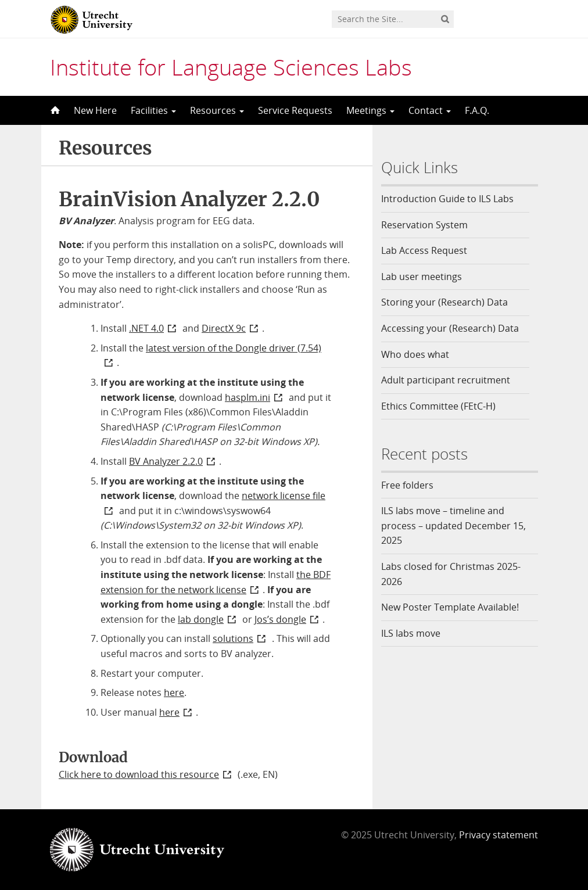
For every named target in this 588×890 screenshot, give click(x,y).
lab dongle (201, 619)
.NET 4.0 (146, 328)
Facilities (153, 110)
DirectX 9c (224, 328)
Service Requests (295, 110)
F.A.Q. (477, 110)
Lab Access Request (424, 250)
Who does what (415, 354)
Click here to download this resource (139, 774)
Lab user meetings (422, 277)
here (174, 692)
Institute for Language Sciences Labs (231, 67)
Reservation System (424, 225)
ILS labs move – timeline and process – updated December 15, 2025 (453, 525)
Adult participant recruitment (446, 380)
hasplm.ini (248, 397)
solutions (233, 638)
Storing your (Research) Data (444, 302)
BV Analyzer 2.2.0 (166, 461)
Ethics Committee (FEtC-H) (438, 406)
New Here (95, 110)
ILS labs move (411, 633)
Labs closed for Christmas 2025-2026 (451, 574)
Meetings (370, 110)
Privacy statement (499, 835)
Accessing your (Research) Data (450, 328)
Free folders (407, 485)
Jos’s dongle (280, 619)
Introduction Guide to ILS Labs (447, 199)
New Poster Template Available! (451, 607)
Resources (217, 110)
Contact (430, 110)
